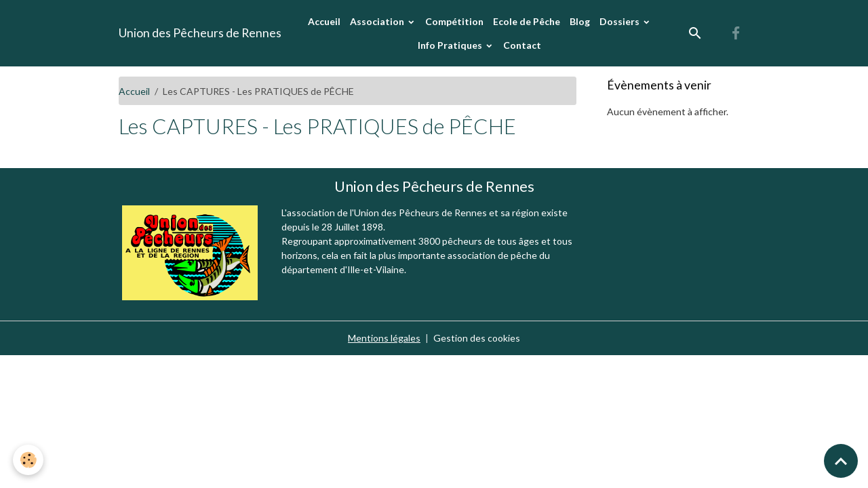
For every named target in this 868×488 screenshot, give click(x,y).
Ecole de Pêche (527, 21)
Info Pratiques (451, 45)
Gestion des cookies (477, 338)
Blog (580, 21)
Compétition (454, 21)
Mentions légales (384, 338)
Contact (522, 45)
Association (378, 21)
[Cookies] (29, 460)
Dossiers (620, 21)
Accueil (324, 21)
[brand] (200, 33)
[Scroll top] (841, 461)
